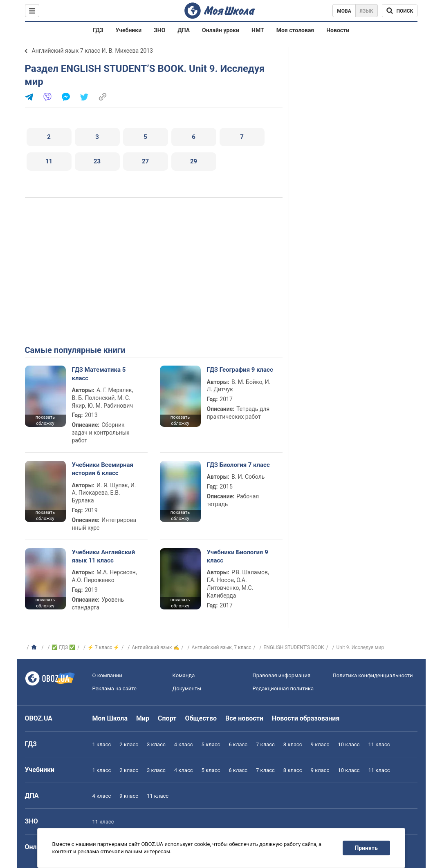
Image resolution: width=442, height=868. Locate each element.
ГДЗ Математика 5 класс (99, 374)
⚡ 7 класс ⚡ (103, 647)
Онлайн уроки (221, 30)
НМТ (258, 30)
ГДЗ (98, 30)
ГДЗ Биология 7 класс (238, 465)
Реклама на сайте (114, 688)
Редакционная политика (283, 688)
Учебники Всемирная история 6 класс (103, 469)
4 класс (184, 744)
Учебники (129, 30)
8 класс (293, 744)
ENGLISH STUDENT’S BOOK (294, 647)
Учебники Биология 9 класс (238, 556)
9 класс (320, 744)
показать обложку (45, 420)
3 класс (156, 744)
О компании (107, 675)
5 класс (211, 744)
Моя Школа (110, 718)
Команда (184, 675)
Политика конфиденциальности (373, 675)
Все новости (244, 718)
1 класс (102, 744)
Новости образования (306, 718)
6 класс (238, 744)
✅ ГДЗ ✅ (63, 647)
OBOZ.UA (39, 718)
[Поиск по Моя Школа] (400, 11)
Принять (366, 848)
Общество (201, 718)
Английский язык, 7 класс (221, 647)
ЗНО (159, 30)
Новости (338, 30)
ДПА (184, 30)
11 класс (379, 744)
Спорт (167, 718)
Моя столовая (295, 30)
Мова (344, 11)
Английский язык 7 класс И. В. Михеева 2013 (93, 51)
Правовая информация (282, 675)
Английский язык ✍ (155, 647)
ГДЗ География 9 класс (240, 370)
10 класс (349, 744)
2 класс (129, 744)
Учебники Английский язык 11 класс (104, 556)
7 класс (265, 744)
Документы (187, 688)
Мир (143, 718)
